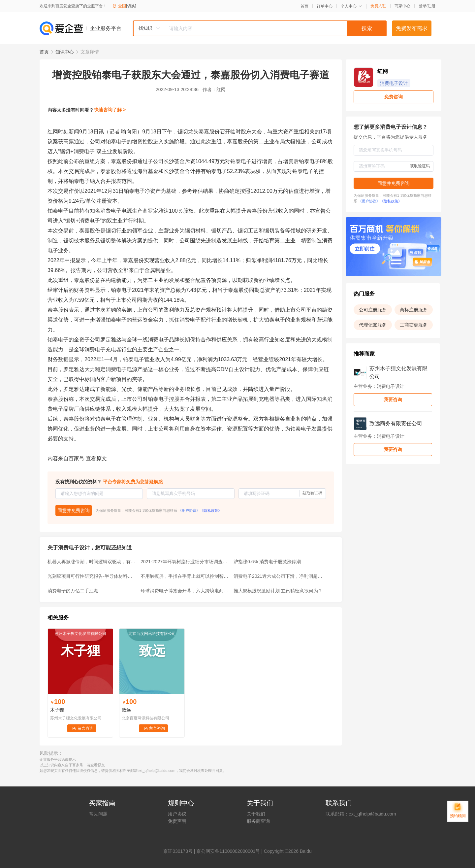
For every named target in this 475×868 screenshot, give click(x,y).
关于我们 (256, 814)
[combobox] (260, 28)
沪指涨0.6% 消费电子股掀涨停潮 (267, 562)
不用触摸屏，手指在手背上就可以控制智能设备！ (185, 576)
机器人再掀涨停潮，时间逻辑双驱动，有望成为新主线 (92, 562)
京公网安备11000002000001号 (228, 851)
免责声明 (177, 821)
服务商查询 (258, 821)
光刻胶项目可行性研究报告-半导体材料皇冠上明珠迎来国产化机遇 (92, 576)
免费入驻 (378, 6)
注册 (431, 6)
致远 (126, 710)
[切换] (131, 6)
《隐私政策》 (211, 510)
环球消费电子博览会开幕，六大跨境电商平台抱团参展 (185, 591)
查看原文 (96, 458)
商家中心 (402, 6)
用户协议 (177, 814)
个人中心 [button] (351, 6)
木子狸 (57, 710)
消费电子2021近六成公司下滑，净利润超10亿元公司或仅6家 (278, 576)
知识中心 (65, 52)
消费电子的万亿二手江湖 (73, 591)
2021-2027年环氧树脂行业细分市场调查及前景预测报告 (185, 562)
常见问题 (98, 814)
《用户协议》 (189, 510)
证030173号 (180, 851)
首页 (304, 6)
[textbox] (275, 28)
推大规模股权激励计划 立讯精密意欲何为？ (278, 591)
